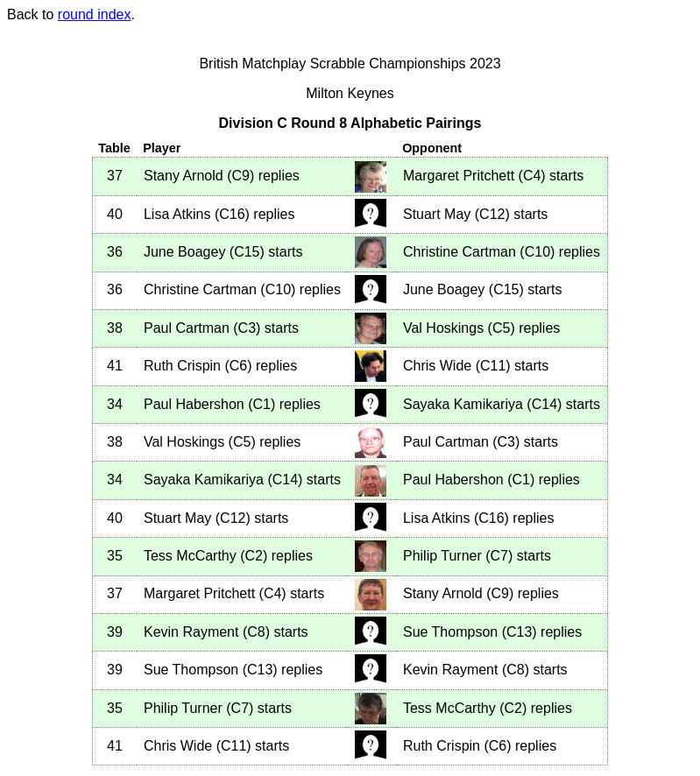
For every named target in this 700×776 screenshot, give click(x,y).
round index (95, 14)
